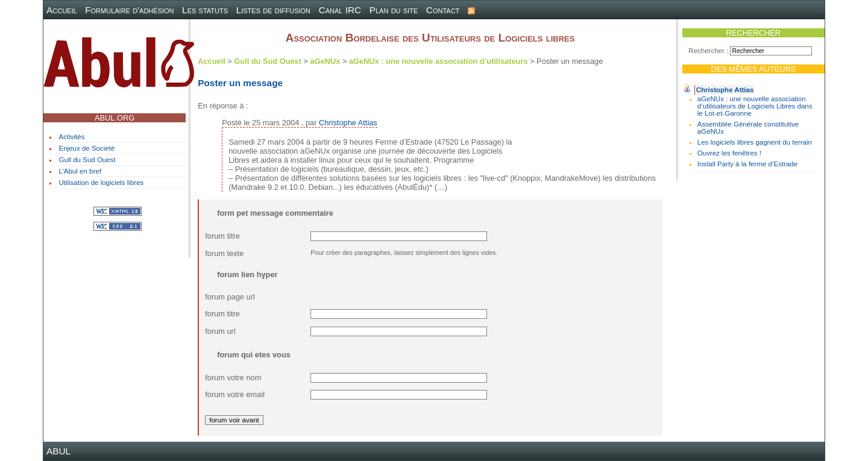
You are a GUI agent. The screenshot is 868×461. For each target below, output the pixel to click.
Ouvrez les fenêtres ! (729, 153)
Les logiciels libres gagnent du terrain (755, 142)
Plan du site (394, 10)
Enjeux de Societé (87, 148)
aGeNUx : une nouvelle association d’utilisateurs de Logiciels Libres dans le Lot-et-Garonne (755, 106)
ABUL (58, 451)
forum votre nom (233, 378)
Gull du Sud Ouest (87, 160)
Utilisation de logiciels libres (102, 183)
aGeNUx (325, 61)
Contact (443, 10)
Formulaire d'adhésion (129, 10)
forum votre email (235, 394)
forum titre (222, 236)
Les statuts (205, 10)
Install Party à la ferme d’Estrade (747, 164)
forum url (220, 331)
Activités (72, 137)
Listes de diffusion (273, 10)
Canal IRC (340, 10)
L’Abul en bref (80, 171)
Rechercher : (708, 51)
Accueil (62, 10)
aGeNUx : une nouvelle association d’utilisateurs (439, 61)
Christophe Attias (725, 90)
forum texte (224, 253)
